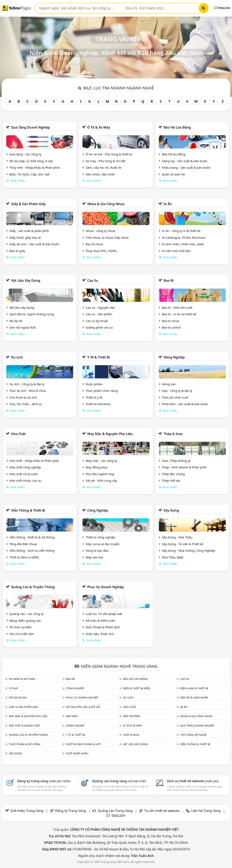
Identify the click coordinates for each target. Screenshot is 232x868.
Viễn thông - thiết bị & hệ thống (32, 537)
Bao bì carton (171, 327)
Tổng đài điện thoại (23, 544)
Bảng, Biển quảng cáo (25, 620)
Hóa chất (18, 434)
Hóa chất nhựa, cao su (25, 480)
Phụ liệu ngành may (100, 474)
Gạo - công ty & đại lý (177, 391)
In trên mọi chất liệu (176, 251)
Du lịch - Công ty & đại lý (27, 384)
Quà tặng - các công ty (25, 154)
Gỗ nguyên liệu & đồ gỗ (83, 707)
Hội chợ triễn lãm (22, 634)
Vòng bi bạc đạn (97, 550)
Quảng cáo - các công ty (27, 614)
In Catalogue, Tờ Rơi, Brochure (183, 237)
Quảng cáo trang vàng (119, 781)
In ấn (168, 204)
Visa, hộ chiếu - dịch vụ (26, 404)
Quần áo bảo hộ (173, 174)
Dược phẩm (94, 384)
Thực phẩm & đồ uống (25, 744)
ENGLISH (222, 8)
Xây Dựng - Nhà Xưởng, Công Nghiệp (188, 550)
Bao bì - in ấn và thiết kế (179, 314)
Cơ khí (13, 688)
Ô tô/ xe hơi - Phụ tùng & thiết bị (109, 154)
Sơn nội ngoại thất (23, 327)
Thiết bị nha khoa (98, 404)
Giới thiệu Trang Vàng (27, 811)
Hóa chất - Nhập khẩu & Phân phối (34, 461)
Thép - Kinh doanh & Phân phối (184, 467)
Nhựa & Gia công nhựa (106, 204)
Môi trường (132, 716)
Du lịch (17, 357)
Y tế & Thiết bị (98, 357)
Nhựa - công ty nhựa (100, 231)
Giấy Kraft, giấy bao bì (25, 237)
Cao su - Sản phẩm (99, 314)
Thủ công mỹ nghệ (193, 735)
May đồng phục (97, 467)
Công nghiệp (98, 510)
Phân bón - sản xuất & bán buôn (185, 404)
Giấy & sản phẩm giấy (28, 204)
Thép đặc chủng (173, 474)
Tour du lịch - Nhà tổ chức (28, 391)
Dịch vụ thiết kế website (193, 781)
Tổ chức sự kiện (21, 627)
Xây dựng (171, 510)
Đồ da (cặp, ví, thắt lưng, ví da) (31, 161)
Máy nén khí (94, 557)
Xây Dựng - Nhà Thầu (177, 537)
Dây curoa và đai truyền (103, 544)
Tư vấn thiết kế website (162, 811)
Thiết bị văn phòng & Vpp (83, 744)
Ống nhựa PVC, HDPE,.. (102, 251)
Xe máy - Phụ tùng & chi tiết (105, 161)
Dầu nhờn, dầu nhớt (100, 174)
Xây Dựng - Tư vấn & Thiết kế (182, 544)
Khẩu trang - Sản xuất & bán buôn (186, 167)
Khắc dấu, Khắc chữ (100, 634)
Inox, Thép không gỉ (176, 461)
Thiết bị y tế (94, 397)
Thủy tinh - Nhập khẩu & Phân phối (35, 167)
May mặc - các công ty (101, 461)
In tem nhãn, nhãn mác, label (183, 244)
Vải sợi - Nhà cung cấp (101, 480)
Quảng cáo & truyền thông (33, 587)
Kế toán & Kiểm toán (100, 620)
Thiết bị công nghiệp (100, 537)
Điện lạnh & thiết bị (194, 688)
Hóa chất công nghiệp (25, 467)
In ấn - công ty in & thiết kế (181, 231)
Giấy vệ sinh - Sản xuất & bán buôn (34, 244)
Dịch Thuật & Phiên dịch (103, 627)
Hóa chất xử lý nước (24, 474)
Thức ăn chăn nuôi (175, 397)
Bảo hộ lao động (177, 127)
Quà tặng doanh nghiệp (30, 127)
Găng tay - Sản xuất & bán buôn (185, 161)
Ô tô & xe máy (99, 127)
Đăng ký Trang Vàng (71, 811)
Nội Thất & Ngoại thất (24, 726)
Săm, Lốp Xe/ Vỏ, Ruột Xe (103, 167)
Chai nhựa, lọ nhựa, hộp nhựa (107, 237)
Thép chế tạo (171, 480)
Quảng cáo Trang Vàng (115, 811)
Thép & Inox (173, 434)
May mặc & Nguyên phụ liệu (110, 434)
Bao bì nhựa (94, 244)
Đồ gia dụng (18, 697)
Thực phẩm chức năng (102, 391)
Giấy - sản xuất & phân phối (29, 231)
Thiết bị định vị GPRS (24, 557)
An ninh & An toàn (22, 679)
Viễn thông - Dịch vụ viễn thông (32, 550)
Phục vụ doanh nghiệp (105, 587)
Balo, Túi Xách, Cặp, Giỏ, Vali (30, 174)
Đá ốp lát (16, 321)
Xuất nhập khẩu (77, 753)
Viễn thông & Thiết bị (28, 510)
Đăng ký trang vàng (44, 781)
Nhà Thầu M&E (172, 557)
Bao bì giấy (17, 251)
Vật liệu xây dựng (26, 280)
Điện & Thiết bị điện (137, 688)
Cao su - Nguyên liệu (100, 307)
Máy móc (72, 716)
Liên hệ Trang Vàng (206, 811)
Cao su (93, 280)
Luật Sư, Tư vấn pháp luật (104, 614)
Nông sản (169, 384)
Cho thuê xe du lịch (23, 397)
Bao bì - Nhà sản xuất (177, 307)
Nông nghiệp (174, 357)
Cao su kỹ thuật (97, 321)
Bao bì (169, 280)
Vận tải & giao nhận (194, 697)
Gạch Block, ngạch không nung (32, 314)
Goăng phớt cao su (99, 327)
